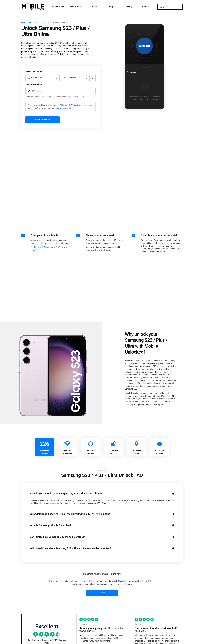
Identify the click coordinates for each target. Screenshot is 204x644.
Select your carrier (34, 71)
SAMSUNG (46, 23)
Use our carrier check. (65, 108)
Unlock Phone (58, 7)
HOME (23, 23)
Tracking (128, 7)
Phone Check (76, 7)
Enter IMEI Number (34, 84)
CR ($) (170, 7)
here (84, 584)
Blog (111, 7)
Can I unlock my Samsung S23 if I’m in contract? (98, 537)
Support (102, 592)
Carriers (93, 7)
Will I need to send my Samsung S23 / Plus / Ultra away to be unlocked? (98, 548)
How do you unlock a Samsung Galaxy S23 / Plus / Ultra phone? (98, 493)
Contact (146, 7)
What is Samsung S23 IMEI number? (98, 525)
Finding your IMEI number (42, 247)
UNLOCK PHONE (34, 23)
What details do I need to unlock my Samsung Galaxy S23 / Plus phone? (98, 514)
